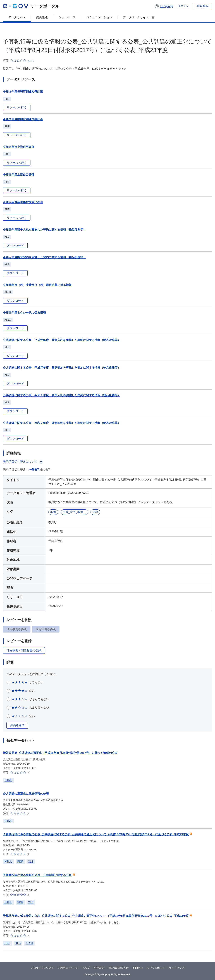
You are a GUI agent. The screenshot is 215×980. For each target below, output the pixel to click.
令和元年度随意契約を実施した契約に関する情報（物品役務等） (44, 257)
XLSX (29, 943)
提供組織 (42, 17)
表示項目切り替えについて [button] (23, 462)
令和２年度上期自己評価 (19, 147)
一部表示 (34, 470)
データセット (17, 17)
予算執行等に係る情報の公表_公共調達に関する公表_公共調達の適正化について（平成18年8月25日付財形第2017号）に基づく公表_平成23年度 (96, 834)
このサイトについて (42, 968)
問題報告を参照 (46, 629)
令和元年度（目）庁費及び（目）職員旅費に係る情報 (37, 285)
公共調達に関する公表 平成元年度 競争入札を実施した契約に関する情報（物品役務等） (62, 340)
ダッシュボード (156, 968)
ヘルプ (86, 968)
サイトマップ (176, 968)
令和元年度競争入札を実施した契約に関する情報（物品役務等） (44, 230)
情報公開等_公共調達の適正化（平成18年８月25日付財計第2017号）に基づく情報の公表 (60, 753)
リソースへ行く (17, 107)
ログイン (183, 6)
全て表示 (45, 470)
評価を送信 (17, 725)
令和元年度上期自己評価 (19, 175)
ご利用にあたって (68, 968)
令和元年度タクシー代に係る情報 (24, 313)
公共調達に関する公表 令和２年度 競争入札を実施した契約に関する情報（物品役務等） (62, 395)
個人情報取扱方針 (118, 968)
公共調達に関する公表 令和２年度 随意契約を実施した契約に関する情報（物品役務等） (62, 423)
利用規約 (99, 968)
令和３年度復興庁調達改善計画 (23, 92)
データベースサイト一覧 (139, 17)
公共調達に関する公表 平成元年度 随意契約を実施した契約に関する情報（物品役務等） (62, 368)
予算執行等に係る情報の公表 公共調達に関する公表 (37, 875)
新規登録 (203, 6)
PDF (20, 862)
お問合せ (138, 968)
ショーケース (67, 17)
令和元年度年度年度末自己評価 (23, 202)
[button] (164, 6)
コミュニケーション (99, 17)
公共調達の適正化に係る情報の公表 (26, 794)
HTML (8, 780)
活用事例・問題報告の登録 (24, 650)
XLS (31, 862)
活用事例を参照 (17, 629)
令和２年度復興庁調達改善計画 (23, 119)
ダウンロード (15, 245)
